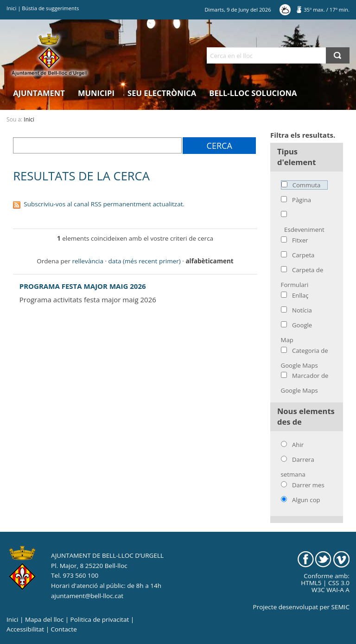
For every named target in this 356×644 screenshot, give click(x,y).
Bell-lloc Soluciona (253, 93)
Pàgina (302, 200)
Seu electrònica (162, 93)
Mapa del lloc (44, 619)
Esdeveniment (304, 230)
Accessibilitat (25, 629)
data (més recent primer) (145, 261)
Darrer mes (308, 485)
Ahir (298, 445)
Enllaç (300, 295)
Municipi (96, 93)
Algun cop (306, 500)
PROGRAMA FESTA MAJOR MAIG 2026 (83, 286)
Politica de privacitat (100, 619)
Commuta (307, 185)
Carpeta (303, 255)
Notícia (302, 310)
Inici (11, 8)
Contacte (64, 629)
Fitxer (300, 240)
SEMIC (340, 607)
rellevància (87, 261)
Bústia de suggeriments (50, 8)
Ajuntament (39, 93)
